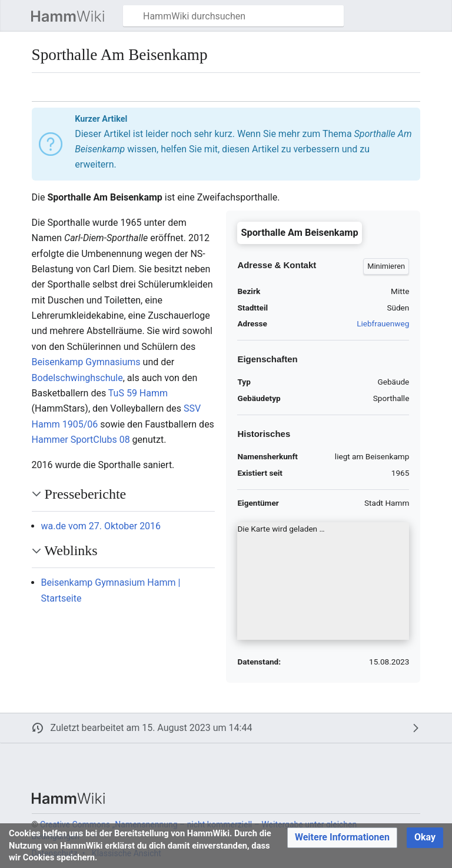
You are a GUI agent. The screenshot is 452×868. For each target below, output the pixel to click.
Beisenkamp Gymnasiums (86, 362)
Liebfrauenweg (383, 323)
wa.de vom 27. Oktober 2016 (101, 526)
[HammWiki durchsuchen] (233, 16)
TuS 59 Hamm (138, 393)
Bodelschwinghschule (77, 378)
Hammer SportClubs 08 (81, 440)
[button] (15, 16)
